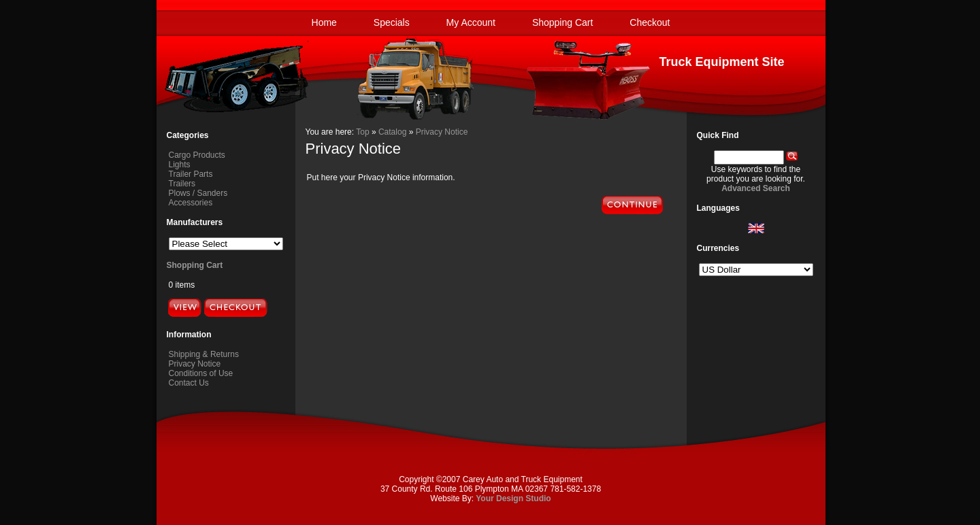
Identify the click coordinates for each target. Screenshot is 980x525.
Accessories (191, 203)
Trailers (182, 184)
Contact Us (189, 383)
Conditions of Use (201, 373)
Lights (180, 165)
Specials (392, 22)
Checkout (650, 22)
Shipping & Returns (204, 354)
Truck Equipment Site (721, 62)
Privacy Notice (195, 364)
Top (362, 132)
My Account (471, 22)
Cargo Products (197, 155)
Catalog (392, 132)
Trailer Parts (191, 174)
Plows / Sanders (198, 193)
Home (324, 22)
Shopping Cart (563, 22)
